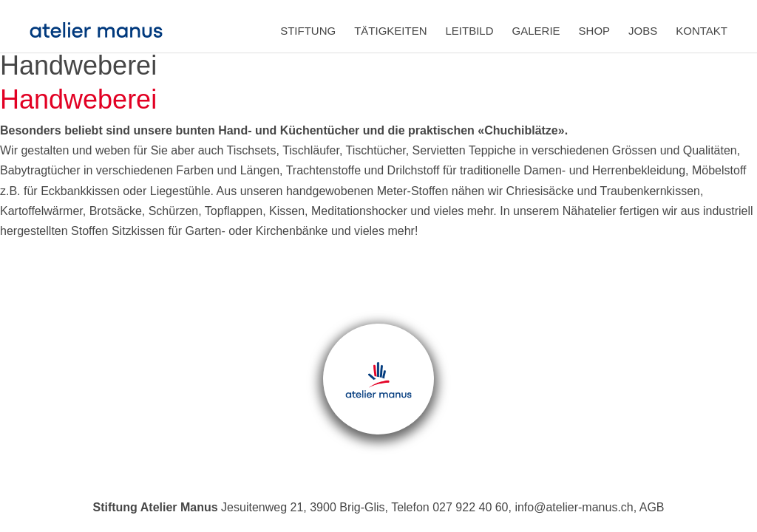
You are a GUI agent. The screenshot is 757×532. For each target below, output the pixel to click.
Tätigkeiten (390, 31)
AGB (652, 507)
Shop (595, 31)
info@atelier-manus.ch (574, 507)
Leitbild (470, 31)
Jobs (643, 31)
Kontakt (702, 31)
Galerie (536, 31)
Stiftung (308, 31)
